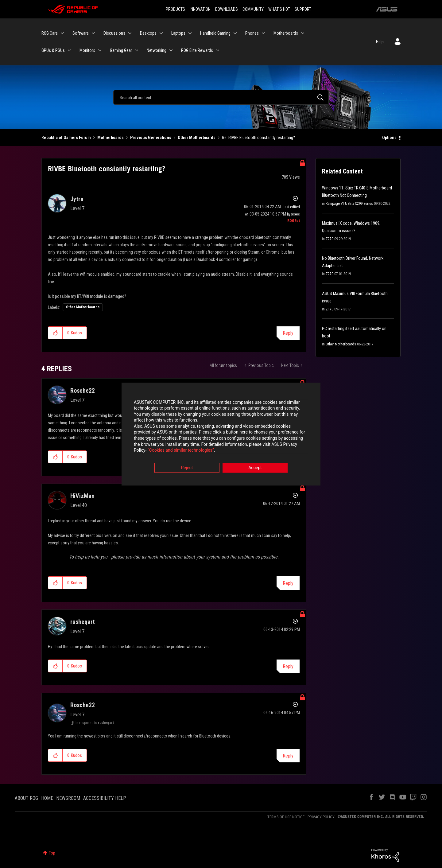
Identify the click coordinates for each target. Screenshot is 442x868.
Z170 (330, 309)
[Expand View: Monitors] (100, 50)
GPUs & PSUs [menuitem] (53, 50)
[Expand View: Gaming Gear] (137, 50)
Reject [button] (187, 468)
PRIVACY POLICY (321, 817)
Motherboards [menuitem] (286, 33)
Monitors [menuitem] (87, 50)
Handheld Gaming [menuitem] (215, 33)
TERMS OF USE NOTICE (286, 817)
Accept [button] (255, 468)
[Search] (221, 97)
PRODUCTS (175, 9)
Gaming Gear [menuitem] (121, 50)
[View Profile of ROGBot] (294, 221)
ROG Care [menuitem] (50, 33)
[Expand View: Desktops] (161, 33)
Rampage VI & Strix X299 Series (349, 204)
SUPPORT (303, 9)
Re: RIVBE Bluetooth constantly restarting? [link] (258, 138)
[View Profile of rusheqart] (83, 622)
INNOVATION (200, 9)
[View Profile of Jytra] (77, 199)
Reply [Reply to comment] (288, 583)
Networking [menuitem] (157, 50)
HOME (47, 798)
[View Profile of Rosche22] (83, 391)
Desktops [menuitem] (148, 33)
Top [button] (52, 853)
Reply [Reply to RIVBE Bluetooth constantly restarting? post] (288, 333)
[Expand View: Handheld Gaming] (235, 33)
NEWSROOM (68, 798)
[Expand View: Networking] (171, 50)
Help (380, 42)
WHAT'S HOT (279, 9)
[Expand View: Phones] (263, 33)
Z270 (330, 239)
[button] (55, 333)
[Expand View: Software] (93, 33)
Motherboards (110, 138)
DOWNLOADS (227, 9)
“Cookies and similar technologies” (181, 451)
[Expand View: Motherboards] (303, 33)
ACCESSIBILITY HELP (105, 798)
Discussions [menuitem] (114, 33)
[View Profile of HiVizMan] (82, 496)
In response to (95, 723)
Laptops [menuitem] (178, 33)
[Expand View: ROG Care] (62, 33)
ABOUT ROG (26, 798)
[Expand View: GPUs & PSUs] (69, 50)
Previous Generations (151, 138)
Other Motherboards (197, 138)
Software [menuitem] (81, 33)
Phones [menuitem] (252, 33)
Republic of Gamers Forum (66, 138)
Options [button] (389, 138)
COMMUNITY (253, 9)
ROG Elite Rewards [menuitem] (197, 50)
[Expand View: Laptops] (190, 33)
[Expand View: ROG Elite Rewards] (218, 50)
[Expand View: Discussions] (130, 33)
